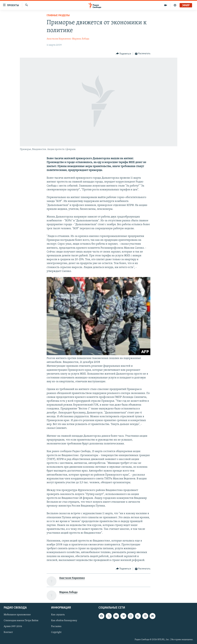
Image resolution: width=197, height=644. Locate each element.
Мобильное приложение (17, 615)
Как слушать (58, 615)
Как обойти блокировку (64, 621)
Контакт (8, 632)
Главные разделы (58, 15)
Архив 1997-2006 (13, 626)
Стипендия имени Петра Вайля (21, 621)
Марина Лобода (81, 39)
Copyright (56, 632)
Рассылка (56, 626)
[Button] (124, 54)
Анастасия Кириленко (59, 39)
